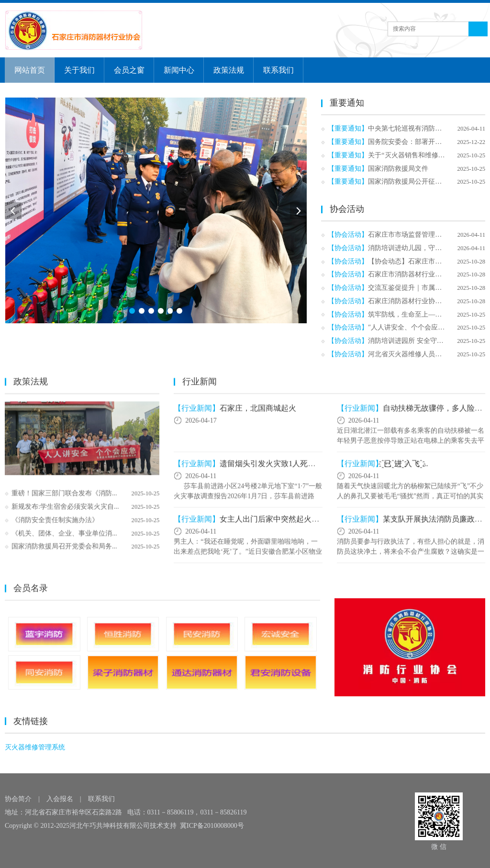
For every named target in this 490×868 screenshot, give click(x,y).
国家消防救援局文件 (398, 169)
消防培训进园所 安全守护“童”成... (418, 341)
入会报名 (60, 799)
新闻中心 (179, 70)
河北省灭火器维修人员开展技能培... (421, 354)
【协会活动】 (348, 235)
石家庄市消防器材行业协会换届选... (421, 274)
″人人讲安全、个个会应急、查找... (419, 327)
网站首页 (30, 70)
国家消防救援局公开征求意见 (412, 181)
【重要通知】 (348, 128)
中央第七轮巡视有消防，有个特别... (421, 128)
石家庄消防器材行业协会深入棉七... (421, 301)
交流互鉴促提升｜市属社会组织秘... (421, 288)
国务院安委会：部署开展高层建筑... (421, 142)
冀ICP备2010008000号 (212, 826)
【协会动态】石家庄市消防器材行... (421, 261)
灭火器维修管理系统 (35, 748)
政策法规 (229, 70)
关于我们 (79, 70)
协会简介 (18, 799)
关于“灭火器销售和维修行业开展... (419, 155)
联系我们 (278, 70)
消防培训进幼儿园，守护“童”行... (417, 248)
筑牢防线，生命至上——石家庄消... (421, 314)
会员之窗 (129, 70)
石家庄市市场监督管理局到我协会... (421, 235)
